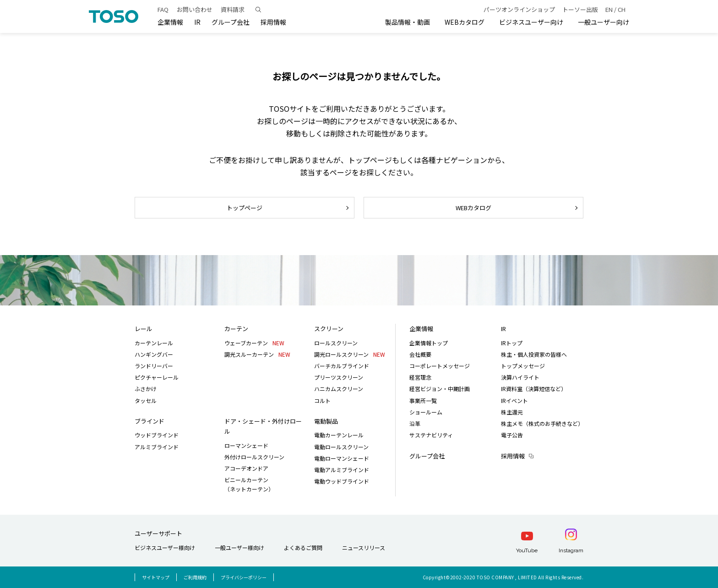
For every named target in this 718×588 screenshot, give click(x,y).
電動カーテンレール (339, 435)
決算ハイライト (520, 377)
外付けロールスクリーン (254, 457)
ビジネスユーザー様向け (165, 547)
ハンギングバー (154, 354)
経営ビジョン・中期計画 (440, 389)
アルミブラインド (157, 447)
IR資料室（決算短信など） (534, 389)
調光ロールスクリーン (350, 354)
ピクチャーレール (157, 377)
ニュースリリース (364, 547)
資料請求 (233, 9)
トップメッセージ (523, 366)
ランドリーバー (154, 366)
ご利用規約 (195, 577)
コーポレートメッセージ (440, 366)
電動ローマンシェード (342, 458)
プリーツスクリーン (339, 377)
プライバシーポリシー (244, 577)
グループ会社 (231, 22)
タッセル (146, 400)
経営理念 (420, 377)
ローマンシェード (246, 445)
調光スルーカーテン (257, 354)
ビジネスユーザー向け (531, 22)
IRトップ (512, 343)
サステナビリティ (431, 435)
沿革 (415, 423)
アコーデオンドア (246, 468)
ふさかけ (146, 389)
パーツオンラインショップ (519, 9)
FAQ (163, 9)
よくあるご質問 (303, 547)
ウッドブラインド (157, 435)
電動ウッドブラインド (342, 481)
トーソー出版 (580, 9)
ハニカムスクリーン (339, 389)
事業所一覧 (423, 400)
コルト (322, 400)
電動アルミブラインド (342, 470)
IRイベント (514, 400)
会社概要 (420, 354)
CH (622, 9)
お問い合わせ (195, 9)
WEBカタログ (465, 22)
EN (609, 9)
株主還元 (512, 412)
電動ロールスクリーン (341, 447)
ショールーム (426, 412)
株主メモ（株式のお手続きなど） (542, 423)
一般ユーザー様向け (239, 547)
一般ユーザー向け (604, 22)
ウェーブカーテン (254, 343)
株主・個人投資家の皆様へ (534, 354)
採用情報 (513, 456)
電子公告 (512, 435)
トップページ (245, 208)
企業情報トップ (429, 343)
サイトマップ (156, 577)
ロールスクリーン (336, 343)
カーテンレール (154, 343)
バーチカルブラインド (342, 366)
